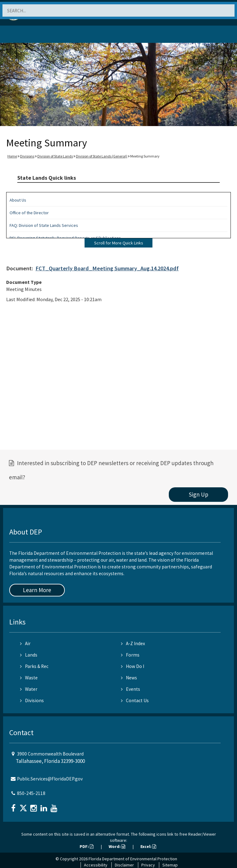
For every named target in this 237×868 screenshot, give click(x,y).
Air (25, 643)
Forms (130, 655)
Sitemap (170, 865)
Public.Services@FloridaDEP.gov (50, 779)
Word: (117, 846)
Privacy (148, 865)
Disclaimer (124, 865)
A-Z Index (133, 643)
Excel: (148, 846)
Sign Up (199, 494)
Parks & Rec (34, 666)
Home (12, 156)
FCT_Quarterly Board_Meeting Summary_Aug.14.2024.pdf (107, 268)
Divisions (27, 156)
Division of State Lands (55, 156)
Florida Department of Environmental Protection (133, 859)
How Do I (133, 666)
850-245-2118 (31, 793)
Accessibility (96, 865)
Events (131, 689)
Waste (29, 678)
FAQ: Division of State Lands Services (44, 225)
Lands (29, 655)
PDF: (87, 846)
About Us (18, 200)
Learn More (37, 590)
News (129, 678)
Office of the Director (29, 213)
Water (29, 689)
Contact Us (135, 700)
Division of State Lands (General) (102, 156)
